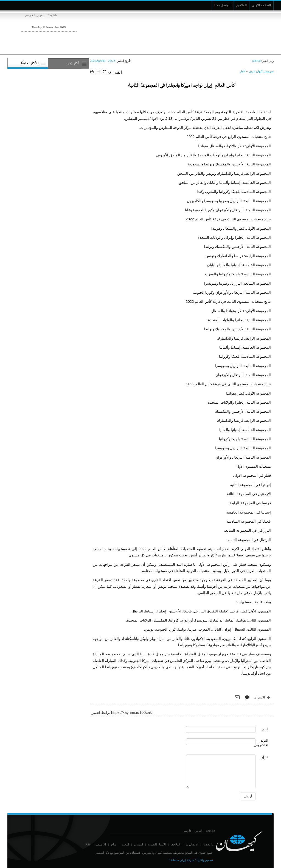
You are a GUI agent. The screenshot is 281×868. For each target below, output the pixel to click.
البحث (125, 844)
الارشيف (101, 844)
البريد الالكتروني (261, 743)
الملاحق (176, 844)
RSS (88, 844)
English (52, 15)
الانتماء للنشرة (157, 844)
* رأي (264, 758)
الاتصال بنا (192, 844)
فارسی (29, 15)
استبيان (139, 844)
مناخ (114, 844)
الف (111, 72)
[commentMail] (221, 742)
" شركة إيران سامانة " (182, 860)
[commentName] (221, 729)
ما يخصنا (209, 844)
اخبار (243, 71)
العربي (40, 15)
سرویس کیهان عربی (261, 71)
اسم (265, 729)
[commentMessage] (221, 771)
